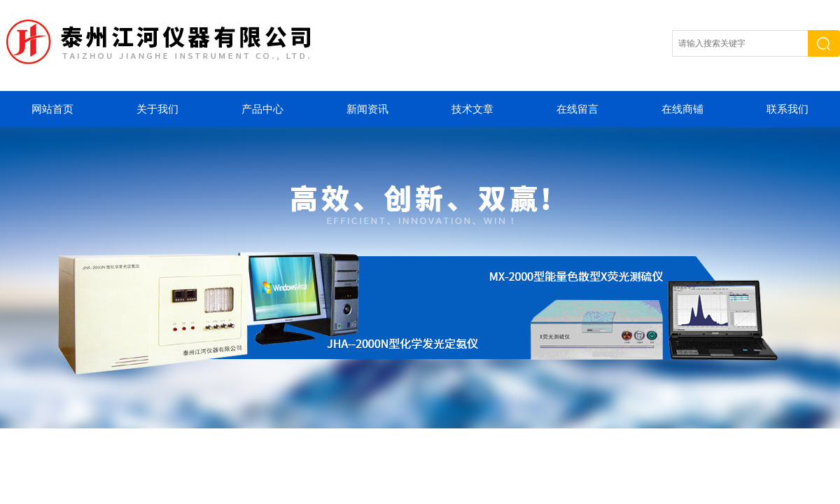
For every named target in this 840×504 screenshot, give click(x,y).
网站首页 (52, 109)
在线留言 (577, 109)
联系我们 (787, 109)
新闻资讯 (367, 109)
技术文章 (472, 109)
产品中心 (262, 109)
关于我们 (157, 109)
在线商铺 (682, 109)
